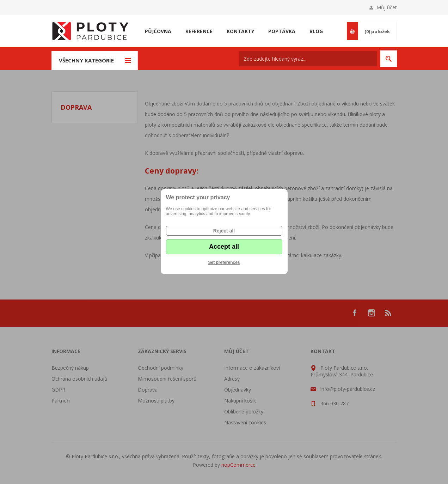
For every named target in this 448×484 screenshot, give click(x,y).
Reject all (224, 231)
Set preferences (224, 262)
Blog (316, 31)
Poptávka (282, 31)
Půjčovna (158, 31)
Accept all (224, 247)
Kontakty (240, 31)
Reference (199, 31)
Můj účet (387, 7)
